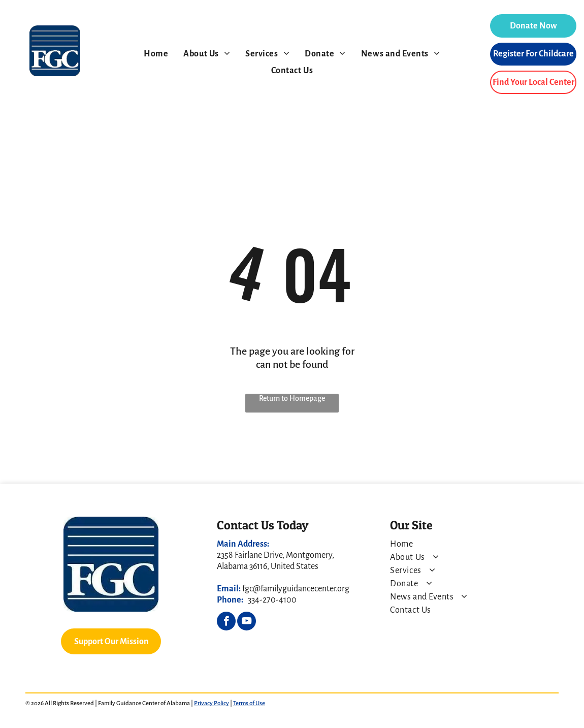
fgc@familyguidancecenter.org (296, 589)
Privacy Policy (212, 703)
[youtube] (247, 622)
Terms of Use (249, 703)
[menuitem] (156, 54)
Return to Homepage (292, 398)
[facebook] (226, 622)
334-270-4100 (272, 600)
